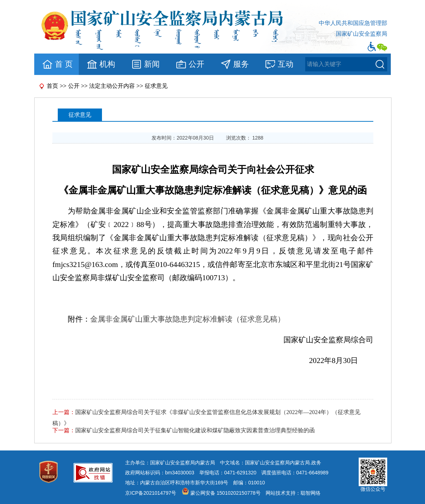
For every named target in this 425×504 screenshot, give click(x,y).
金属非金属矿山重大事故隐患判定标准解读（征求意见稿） (188, 319)
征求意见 (156, 86)
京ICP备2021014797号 (151, 493)
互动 (279, 64)
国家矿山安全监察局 (362, 34)
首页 (52, 86)
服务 (234, 64)
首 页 (57, 64)
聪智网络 (311, 493)
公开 (190, 64)
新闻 (145, 64)
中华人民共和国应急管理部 (353, 23)
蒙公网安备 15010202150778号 (226, 493)
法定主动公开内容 (112, 86)
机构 (101, 64)
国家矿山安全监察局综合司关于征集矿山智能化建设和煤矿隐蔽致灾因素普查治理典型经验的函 (195, 430)
